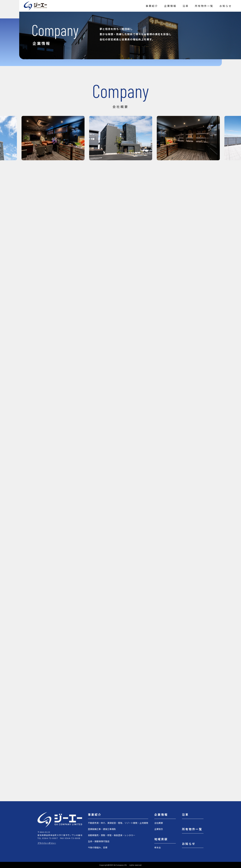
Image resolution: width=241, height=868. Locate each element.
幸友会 (158, 847)
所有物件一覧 (204, 6)
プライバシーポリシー (47, 843)
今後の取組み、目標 (98, 847)
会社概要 (159, 823)
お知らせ (226, 6)
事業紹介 (152, 6)
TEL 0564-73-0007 (48, 838)
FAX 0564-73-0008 (70, 838)
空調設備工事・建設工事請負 (102, 829)
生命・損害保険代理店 (99, 841)
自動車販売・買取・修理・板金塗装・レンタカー (112, 835)
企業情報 (170, 6)
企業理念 (159, 829)
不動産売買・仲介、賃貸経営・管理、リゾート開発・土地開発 (118, 823)
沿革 (186, 6)
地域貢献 (161, 839)
